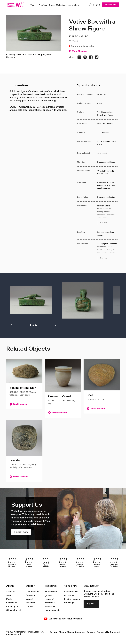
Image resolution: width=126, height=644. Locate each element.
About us (11, 592)
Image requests (52, 610)
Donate (29, 607)
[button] (31, 302)
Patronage (31, 603)
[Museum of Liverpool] (12, 563)
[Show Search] (94, 5)
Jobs (9, 596)
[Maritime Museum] (63, 563)
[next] (52, 325)
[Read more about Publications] (107, 251)
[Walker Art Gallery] (80, 563)
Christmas (69, 596)
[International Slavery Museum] (46, 563)
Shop (76, 5)
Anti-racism (51, 607)
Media (9, 599)
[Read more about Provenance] (107, 215)
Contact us (12, 603)
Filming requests (72, 599)
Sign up (91, 604)
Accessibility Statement (108, 632)
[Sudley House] (97, 563)
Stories (52, 5)
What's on (43, 5)
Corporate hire (71, 592)
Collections (61, 5)
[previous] (14, 325)
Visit (32, 5)
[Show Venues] (36, 5)
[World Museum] (29, 563)
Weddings (69, 603)
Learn (70, 5)
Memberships (32, 592)
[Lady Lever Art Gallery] (114, 563)
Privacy (54, 632)
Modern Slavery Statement (72, 632)
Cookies (91, 632)
